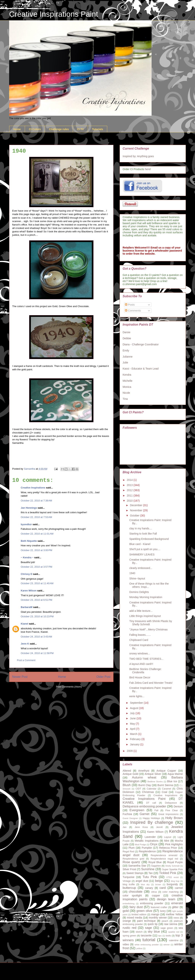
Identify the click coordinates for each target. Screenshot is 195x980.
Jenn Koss (141, 827)
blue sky (145, 884)
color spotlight (132, 896)
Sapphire (156, 866)
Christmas (148, 792)
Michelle (127, 381)
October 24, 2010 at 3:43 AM (36, 637)
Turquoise (129, 877)
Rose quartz (131, 862)
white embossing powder (147, 945)
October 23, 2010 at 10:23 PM (37, 616)
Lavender (150, 837)
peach (165, 921)
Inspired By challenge (152, 822)
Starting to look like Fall (143, 534)
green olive (144, 911)
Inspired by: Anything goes (138, 156)
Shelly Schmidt (172, 866)
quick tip (153, 924)
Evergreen (137, 810)
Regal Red (128, 852)
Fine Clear (172, 810)
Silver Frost (129, 869)
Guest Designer (130, 818)
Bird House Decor (140, 677)
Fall (156, 810)
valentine (174, 940)
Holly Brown (174, 818)
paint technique (146, 921)
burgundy (172, 884)
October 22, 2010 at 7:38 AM (36, 501)
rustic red (129, 928)
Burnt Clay (145, 785)
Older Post (103, 677)
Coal (164, 792)
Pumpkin (147, 848)
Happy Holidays (151, 818)
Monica (127, 387)
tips (160, 936)
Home (17, 129)
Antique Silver (153, 774)
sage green (167, 928)
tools (168, 936)
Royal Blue (155, 862)
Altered (127, 771)
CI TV (80, 129)
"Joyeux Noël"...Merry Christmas (148, 629)
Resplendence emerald (164, 855)
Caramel (167, 789)
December (136, 505)
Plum (132, 848)
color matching (171, 892)
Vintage (127, 881)
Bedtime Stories (155, 782)
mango (155, 914)
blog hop (175, 881)
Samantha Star (137, 866)
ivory (163, 911)
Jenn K (25, 644)
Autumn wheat (144, 777)
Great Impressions (168, 814)
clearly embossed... (141, 568)
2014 (130, 480)
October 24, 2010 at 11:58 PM (37, 653)
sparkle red (174, 932)
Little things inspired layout (145, 616)
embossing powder (152, 903)
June (133, 718)
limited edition (139, 915)
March (134, 734)
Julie (125, 363)
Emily (126, 351)
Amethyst (144, 771)
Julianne (128, 357)
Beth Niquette (29, 541)
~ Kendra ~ (27, 557)
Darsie (126, 332)
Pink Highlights (174, 844)
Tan (151, 873)
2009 (130, 751)
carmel (179, 888)
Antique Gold (130, 774)
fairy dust (136, 907)
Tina (125, 399)
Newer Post (20, 677)
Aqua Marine (175, 774)
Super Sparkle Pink (172, 869)
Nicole (126, 393)
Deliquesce (171, 803)
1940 (132, 573)
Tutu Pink (150, 877)
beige (159, 881)
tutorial (149, 940)
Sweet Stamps (135, 873)
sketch (139, 932)
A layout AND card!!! (141, 664)
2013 (130, 485)
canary (149, 888)
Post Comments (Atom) (69, 687)
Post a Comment (26, 660)
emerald (177, 903)
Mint (167, 841)
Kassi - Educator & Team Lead (141, 369)
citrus (154, 892)
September (137, 703)
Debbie (127, 338)
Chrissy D (27, 574)
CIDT (138, 789)
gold (126, 911)
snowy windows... (140, 653)
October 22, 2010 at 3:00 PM (36, 550)
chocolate (136, 892)
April (133, 729)
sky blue (154, 932)
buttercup (129, 888)
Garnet (144, 814)
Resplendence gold (133, 859)
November (136, 510)
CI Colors (35, 129)
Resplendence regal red (164, 859)
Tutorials (97, 129)
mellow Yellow (174, 914)
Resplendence (147, 851)
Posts (130, 305)
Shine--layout (137, 578)
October (135, 515)
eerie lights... (137, 696)
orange (127, 921)
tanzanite (146, 935)
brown (158, 884)
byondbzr (26, 524)
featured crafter (159, 907)
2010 (130, 501)
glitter (175, 907)
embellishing (129, 904)
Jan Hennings (29, 508)
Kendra (127, 375)
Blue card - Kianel (140, 544)
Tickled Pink (168, 873)
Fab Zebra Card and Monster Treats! (151, 683)
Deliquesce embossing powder (144, 806)
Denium (178, 806)
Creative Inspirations (33, 488)
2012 (130, 490)
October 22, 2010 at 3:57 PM (36, 567)
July (133, 713)
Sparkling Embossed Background (149, 539)
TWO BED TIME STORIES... (146, 659)
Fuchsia (127, 814)
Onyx (154, 844)
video (126, 944)
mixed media (134, 918)
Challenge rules (59, 129)
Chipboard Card (139, 640)
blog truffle (129, 884)
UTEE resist (172, 877)
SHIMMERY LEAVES (142, 555)
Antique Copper (166, 771)
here (148, 169)
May (133, 724)
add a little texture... (141, 611)
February (136, 739)
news (176, 918)
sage (148, 928)
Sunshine (148, 869)
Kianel (24, 624)
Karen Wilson (29, 591)
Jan (125, 827)
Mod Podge (141, 845)
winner (167, 945)
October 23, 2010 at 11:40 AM (37, 583)
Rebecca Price (168, 848)
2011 (130, 496)
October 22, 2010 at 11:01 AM (37, 534)
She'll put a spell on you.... (145, 549)
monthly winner (158, 918)
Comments (133, 311)
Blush (127, 785)
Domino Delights (139, 592)
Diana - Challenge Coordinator (141, 344)
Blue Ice (172, 781)
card (163, 888)
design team (166, 899)
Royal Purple (175, 862)
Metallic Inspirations (147, 841)
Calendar (151, 789)
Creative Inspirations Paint (54, 14)
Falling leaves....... (140, 635)
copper (156, 896)
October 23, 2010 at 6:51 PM (36, 600)
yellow (139, 948)
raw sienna (171, 924)
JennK (160, 827)
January (135, 744)
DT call (151, 803)
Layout (168, 837)
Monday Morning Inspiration (146, 597)
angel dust (142, 881)
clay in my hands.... (141, 528)
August (134, 708)
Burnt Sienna (165, 785)
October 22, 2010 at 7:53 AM (36, 517)
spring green (129, 936)
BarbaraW (27, 607)
